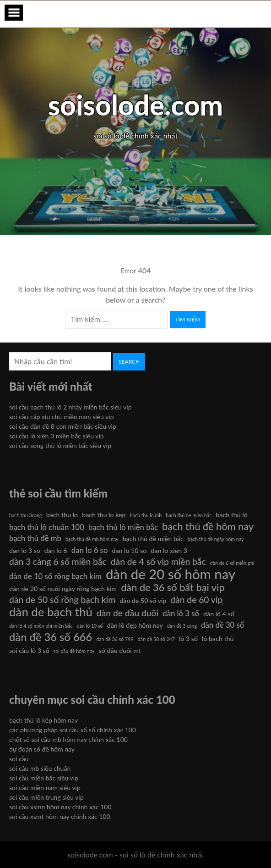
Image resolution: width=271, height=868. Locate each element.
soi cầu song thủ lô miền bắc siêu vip (60, 445)
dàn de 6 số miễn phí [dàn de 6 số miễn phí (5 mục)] (232, 563)
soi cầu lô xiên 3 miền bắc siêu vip (57, 436)
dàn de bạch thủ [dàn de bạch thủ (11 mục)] (51, 612)
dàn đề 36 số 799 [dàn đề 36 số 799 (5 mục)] (115, 639)
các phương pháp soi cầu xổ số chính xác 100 (73, 730)
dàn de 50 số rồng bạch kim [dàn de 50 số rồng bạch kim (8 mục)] (62, 600)
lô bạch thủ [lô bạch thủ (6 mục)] (218, 639)
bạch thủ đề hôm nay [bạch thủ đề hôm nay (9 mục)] (208, 526)
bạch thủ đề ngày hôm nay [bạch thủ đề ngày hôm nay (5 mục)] (216, 539)
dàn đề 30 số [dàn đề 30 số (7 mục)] (222, 625)
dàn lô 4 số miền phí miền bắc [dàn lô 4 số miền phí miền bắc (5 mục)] (41, 626)
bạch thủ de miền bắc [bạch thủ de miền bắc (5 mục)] (189, 515)
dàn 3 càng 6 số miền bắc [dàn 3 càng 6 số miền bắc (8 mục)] (58, 561)
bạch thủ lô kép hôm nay (43, 720)
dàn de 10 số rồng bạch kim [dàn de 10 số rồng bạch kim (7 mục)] (55, 576)
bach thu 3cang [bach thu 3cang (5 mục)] (26, 515)
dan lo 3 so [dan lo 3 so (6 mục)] (25, 550)
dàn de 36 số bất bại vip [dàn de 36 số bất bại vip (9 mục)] (173, 587)
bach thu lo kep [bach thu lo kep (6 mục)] (104, 515)
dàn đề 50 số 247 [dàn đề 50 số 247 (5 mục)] (156, 639)
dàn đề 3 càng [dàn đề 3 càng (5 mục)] (182, 626)
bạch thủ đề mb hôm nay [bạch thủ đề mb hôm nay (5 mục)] (92, 539)
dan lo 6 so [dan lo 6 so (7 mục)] (90, 550)
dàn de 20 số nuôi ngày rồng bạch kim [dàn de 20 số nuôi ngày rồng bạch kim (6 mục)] (63, 589)
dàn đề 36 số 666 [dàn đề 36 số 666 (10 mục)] (51, 637)
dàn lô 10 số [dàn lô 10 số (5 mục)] (90, 626)
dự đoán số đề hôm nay (42, 749)
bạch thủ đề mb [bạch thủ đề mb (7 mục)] (35, 538)
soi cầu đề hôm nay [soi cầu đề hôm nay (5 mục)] (74, 651)
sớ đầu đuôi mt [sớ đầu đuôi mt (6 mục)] (120, 650)
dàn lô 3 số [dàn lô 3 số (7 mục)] (181, 613)
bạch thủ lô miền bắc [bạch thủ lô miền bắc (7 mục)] (123, 527)
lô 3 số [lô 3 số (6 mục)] (188, 639)
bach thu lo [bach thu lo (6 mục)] (62, 515)
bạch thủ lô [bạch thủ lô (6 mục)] (231, 515)
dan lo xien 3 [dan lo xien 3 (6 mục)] (169, 550)
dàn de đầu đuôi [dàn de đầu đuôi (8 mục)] (127, 613)
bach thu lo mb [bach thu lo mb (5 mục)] (146, 515)
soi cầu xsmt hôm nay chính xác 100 (60, 816)
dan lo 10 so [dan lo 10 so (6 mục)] (129, 550)
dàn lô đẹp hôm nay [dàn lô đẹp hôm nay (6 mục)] (135, 625)
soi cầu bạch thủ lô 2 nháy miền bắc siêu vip (70, 407)
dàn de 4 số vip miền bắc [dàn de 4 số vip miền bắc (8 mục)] (158, 561)
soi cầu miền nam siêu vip (45, 788)
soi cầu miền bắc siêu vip (44, 778)
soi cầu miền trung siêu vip (46, 797)
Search (129, 362)
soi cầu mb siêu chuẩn (40, 768)
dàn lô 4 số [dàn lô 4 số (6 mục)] (219, 614)
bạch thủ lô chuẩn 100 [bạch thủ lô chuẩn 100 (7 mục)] (47, 527)
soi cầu (19, 759)
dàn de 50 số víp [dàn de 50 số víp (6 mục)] (143, 600)
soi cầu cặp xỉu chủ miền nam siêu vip (62, 417)
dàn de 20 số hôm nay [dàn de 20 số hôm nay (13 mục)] (171, 574)
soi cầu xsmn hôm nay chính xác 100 (60, 807)
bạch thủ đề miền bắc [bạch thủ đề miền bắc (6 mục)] (153, 539)
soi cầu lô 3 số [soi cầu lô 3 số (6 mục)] (29, 650)
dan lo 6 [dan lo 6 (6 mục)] (56, 550)
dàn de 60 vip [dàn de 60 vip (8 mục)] (196, 600)
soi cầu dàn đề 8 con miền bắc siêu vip (63, 426)
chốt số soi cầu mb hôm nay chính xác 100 (68, 739)
